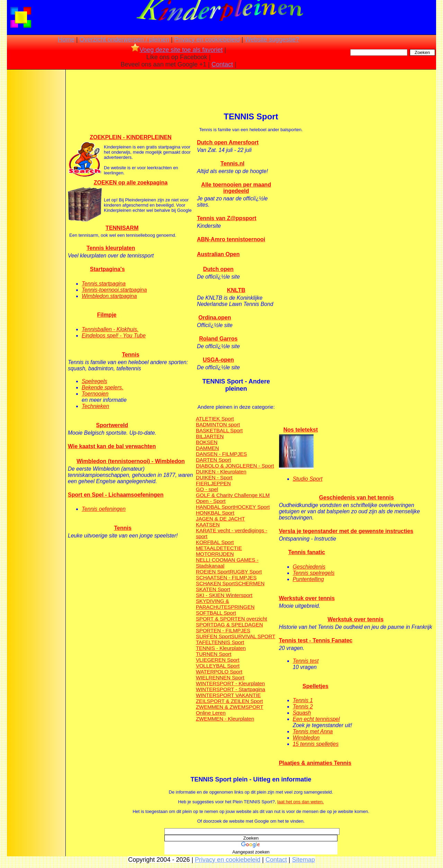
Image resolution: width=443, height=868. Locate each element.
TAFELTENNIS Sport (220, 642)
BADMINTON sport (218, 424)
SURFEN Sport (214, 636)
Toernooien (95, 394)
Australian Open (218, 254)
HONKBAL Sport (215, 513)
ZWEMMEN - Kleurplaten (225, 719)
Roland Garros (218, 339)
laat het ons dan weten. (300, 802)
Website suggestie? (272, 39)
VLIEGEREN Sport (218, 660)
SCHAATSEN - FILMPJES (226, 577)
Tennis (130, 355)
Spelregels (94, 381)
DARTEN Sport (213, 460)
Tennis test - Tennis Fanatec (316, 640)
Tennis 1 (303, 700)
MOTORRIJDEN (215, 554)
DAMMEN (207, 448)
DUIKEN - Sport (214, 477)
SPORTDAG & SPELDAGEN (229, 625)
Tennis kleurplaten (111, 248)
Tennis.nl (232, 164)
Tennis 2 (303, 707)
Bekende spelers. (103, 387)
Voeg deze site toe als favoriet (177, 50)
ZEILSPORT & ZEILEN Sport (229, 701)
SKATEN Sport (213, 589)
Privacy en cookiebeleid (207, 39)
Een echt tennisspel (316, 719)
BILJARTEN (210, 436)
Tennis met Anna (313, 731)
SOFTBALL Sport (216, 613)
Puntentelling (308, 579)
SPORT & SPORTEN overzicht (232, 619)
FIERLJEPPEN (213, 483)
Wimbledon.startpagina (109, 296)
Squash (302, 713)
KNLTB (236, 290)
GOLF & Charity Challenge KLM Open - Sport (233, 498)
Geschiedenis (309, 567)
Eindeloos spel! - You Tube (114, 336)
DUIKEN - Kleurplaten (221, 472)
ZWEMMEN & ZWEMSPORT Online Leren (230, 710)
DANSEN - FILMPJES (221, 454)
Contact (222, 64)
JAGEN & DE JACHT (220, 519)
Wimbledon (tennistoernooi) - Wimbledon (131, 461)
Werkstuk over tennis (307, 598)
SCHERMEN (250, 583)
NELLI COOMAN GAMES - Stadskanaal (227, 563)
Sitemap (304, 860)
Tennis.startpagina (104, 284)
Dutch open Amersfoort (228, 142)
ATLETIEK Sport (215, 419)
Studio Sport (308, 479)
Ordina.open (215, 318)
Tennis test (306, 661)
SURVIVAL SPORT (253, 636)
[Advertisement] (36, 180)
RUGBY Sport (246, 572)
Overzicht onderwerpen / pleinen (124, 39)
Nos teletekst (301, 430)
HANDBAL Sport (215, 507)
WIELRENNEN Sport (220, 677)
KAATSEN (208, 525)
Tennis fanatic (307, 552)
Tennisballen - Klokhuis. (110, 329)
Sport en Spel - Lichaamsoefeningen (116, 495)
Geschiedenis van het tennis (356, 498)
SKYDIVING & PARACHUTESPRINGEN (225, 604)
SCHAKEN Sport (215, 583)
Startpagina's (107, 269)
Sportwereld (112, 425)
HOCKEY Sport (252, 507)
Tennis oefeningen (104, 509)
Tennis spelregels (314, 573)
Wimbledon (306, 738)
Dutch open (218, 269)
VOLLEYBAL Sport (218, 666)
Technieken (95, 406)
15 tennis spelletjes (316, 744)
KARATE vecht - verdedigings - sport (232, 533)
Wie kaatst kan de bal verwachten (112, 446)
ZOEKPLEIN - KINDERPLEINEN (130, 137)
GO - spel (207, 489)
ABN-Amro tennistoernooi (231, 239)
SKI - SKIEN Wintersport (224, 595)
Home (66, 39)
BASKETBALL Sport (219, 430)
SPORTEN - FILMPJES (223, 630)
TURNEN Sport (214, 654)
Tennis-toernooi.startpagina (114, 290)
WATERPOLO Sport (219, 672)
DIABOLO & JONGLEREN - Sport (235, 466)
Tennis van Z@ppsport (227, 218)
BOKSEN (207, 442)
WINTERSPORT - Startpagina (230, 689)
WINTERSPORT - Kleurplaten (230, 683)
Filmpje (107, 315)
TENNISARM (122, 228)
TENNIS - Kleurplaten (221, 648)
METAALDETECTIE (219, 548)
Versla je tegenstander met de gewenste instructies (346, 531)
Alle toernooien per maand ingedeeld (236, 188)
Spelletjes (315, 686)
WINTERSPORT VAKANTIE (228, 695)
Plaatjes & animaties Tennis (315, 763)
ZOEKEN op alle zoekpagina (131, 183)
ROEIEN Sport (213, 572)
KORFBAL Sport (215, 542)
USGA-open (218, 360)
